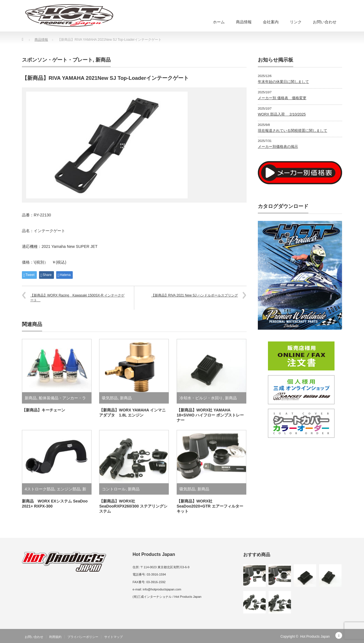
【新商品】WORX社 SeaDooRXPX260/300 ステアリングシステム (133, 506)
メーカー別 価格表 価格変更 (282, 98)
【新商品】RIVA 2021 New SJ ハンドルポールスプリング (195, 295)
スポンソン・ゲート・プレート (57, 60)
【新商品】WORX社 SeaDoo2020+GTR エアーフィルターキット (210, 506)
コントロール (114, 489)
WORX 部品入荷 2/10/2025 (282, 114)
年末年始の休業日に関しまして (283, 82)
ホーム (219, 22)
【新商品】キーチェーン (44, 410)
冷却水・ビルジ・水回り (201, 398)
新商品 (103, 60)
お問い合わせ (325, 22)
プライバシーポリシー (83, 637)
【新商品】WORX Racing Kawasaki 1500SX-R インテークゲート (77, 298)
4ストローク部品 (40, 489)
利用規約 (55, 637)
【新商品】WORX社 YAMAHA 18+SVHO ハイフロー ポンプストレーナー (210, 415)
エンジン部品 (69, 489)
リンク (296, 22)
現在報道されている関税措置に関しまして (293, 131)
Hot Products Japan (315, 637)
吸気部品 (110, 398)
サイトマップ (113, 637)
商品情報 (244, 22)
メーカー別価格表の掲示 (278, 147)
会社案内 (271, 22)
